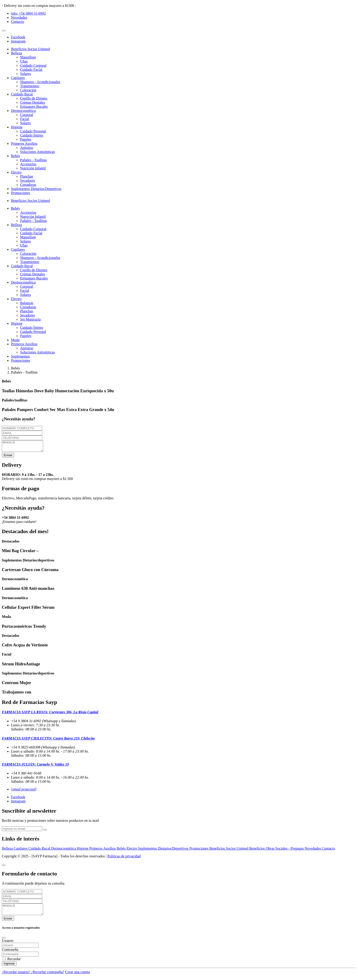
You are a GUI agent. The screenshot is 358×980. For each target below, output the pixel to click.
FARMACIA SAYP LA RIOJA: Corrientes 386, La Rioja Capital (50, 714)
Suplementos (20, 356)
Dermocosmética (64, 850)
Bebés (122, 850)
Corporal (27, 115)
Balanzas (27, 303)
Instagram (18, 41)
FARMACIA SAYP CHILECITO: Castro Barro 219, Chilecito (48, 740)
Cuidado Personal (33, 131)
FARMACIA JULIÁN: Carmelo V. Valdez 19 (35, 766)
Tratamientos (30, 86)
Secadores (28, 180)
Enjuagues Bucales (34, 107)
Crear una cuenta (77, 976)
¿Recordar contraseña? (48, 976)
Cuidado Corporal (33, 65)
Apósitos (27, 148)
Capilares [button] (18, 78)
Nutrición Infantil (33, 168)
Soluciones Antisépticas (37, 152)
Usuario (8, 945)
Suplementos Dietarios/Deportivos (36, 189)
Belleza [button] (16, 53)
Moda (15, 340)
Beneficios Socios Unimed (30, 49)
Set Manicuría (30, 319)
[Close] (4, 867)
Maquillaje (28, 57)
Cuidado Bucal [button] (22, 94)
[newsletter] (22, 831)
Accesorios (28, 164)
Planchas (27, 176)
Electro (132, 850)
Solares (25, 74)
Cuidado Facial (31, 70)
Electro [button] (16, 172)
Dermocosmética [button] (23, 111)
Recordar (14, 963)
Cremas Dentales (33, 102)
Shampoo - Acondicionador (40, 82)
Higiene (83, 850)
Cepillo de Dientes (34, 98)
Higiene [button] (17, 127)
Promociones (21, 193)
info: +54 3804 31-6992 (28, 13)
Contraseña (10, 954)
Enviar (8, 457)
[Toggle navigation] (4, 31)
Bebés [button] (15, 156)
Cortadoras (28, 185)
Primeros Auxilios (103, 850)
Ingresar (9, 968)
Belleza (8, 850)
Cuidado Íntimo (32, 135)
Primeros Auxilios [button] (24, 144)
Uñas (24, 61)
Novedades (19, 17)
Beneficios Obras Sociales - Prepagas (277, 850)
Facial (25, 119)
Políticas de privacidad (124, 858)
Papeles (26, 139)
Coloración (28, 90)
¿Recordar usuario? (16, 976)
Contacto (18, 22)
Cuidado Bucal (40, 850)
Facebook (18, 37)
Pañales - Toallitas (33, 160)
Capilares (21, 850)
